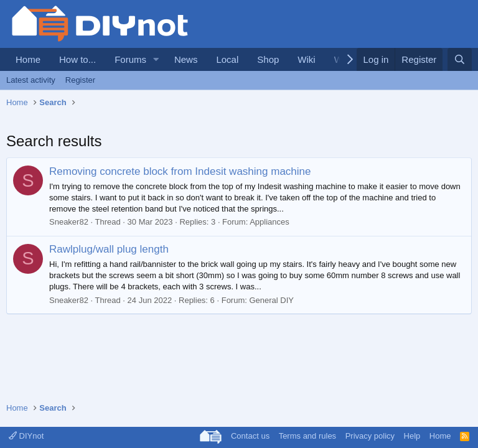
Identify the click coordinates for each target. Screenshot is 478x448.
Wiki (306, 59)
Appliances (269, 222)
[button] (156, 59)
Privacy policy (370, 436)
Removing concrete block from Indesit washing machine (180, 171)
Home (28, 59)
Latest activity (31, 80)
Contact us (250, 436)
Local (227, 59)
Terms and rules (307, 436)
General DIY (271, 300)
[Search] (460, 59)
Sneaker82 (69, 222)
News (186, 59)
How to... (77, 59)
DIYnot (26, 436)
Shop (268, 59)
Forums (130, 59)
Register (80, 80)
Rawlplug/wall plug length (109, 249)
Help (412, 436)
